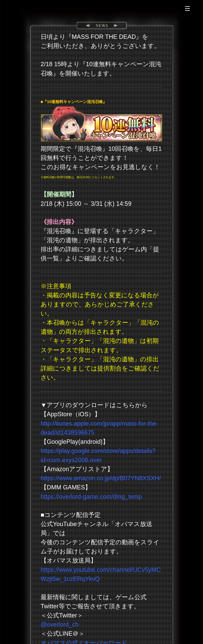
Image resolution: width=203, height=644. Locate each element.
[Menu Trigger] (187, 8)
